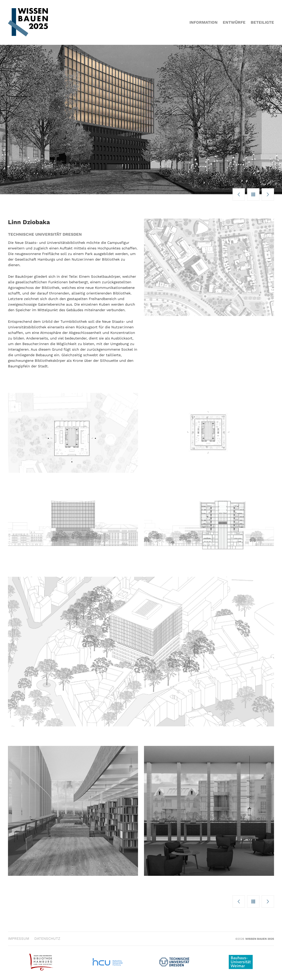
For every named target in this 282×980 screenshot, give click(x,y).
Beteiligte (262, 22)
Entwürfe (234, 22)
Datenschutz (47, 938)
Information (204, 22)
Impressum (19, 938)
